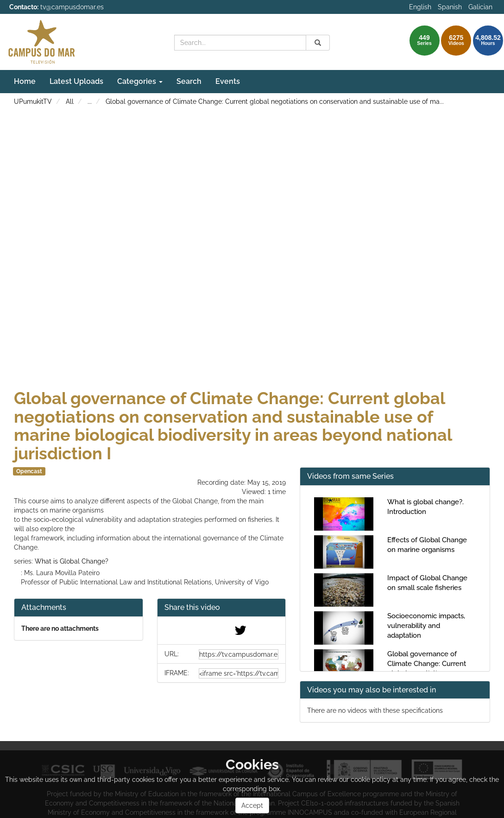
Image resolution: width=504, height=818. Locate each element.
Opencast (29, 471)
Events (228, 81)
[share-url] (239, 654)
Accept (252, 805)
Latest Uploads (76, 81)
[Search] (318, 43)
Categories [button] (140, 81)
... (90, 101)
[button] (222, 608)
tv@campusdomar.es (72, 7)
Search (189, 81)
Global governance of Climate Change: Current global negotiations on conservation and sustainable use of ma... (275, 101)
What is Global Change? (72, 561)
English (420, 7)
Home (25, 81)
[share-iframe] (239, 673)
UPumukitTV (33, 101)
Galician (480, 7)
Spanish (450, 7)
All (70, 101)
